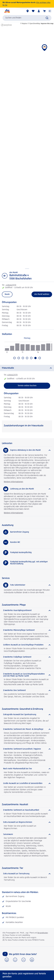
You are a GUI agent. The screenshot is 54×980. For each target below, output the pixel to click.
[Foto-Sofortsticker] (27, 585)
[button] (50, 11)
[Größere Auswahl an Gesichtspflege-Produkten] (27, 645)
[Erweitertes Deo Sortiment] (27, 690)
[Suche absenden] (47, 18)
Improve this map (47, 24)
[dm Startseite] (7, 11)
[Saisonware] (27, 834)
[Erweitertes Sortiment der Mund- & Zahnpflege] (27, 729)
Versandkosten (43, 933)
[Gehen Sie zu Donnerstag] (27, 358)
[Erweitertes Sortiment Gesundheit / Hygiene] (27, 749)
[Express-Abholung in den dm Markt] (27, 450)
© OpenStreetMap (34, 24)
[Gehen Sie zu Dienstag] (19, 358)
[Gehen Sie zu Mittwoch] (23, 358)
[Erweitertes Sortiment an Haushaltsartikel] (27, 810)
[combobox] (27, 18)
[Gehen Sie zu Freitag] (31, 358)
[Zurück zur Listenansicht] (5, 276)
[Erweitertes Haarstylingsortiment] (27, 610)
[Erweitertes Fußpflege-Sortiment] (27, 657)
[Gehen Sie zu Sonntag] (40, 358)
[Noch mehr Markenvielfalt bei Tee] (27, 769)
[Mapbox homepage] (6, 25)
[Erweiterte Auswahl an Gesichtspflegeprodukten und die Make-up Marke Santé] (27, 675)
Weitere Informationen (13, 482)
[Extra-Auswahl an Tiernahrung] (27, 874)
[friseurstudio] (27, 368)
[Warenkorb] (44, 11)
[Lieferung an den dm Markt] (27, 489)
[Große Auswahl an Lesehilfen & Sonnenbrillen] (27, 783)
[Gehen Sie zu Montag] (14, 358)
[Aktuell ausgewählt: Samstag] (35, 358)
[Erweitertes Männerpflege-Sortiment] (27, 630)
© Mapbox (24, 24)
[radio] (7, 349)
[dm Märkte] (28, 11)
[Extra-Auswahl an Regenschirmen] (27, 822)
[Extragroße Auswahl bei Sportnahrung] (27, 715)
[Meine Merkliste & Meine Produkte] (33, 11)
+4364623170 (12, 375)
